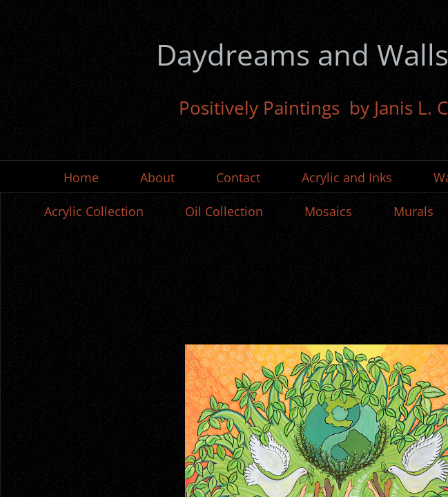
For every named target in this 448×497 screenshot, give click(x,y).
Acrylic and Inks (347, 177)
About (157, 177)
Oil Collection (224, 211)
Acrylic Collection (94, 211)
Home (81, 177)
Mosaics (328, 211)
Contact (238, 177)
